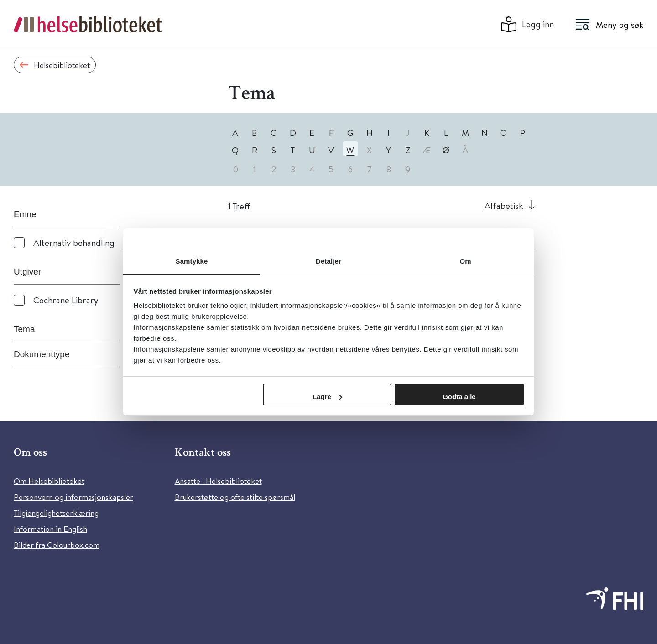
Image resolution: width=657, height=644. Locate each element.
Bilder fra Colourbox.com (57, 545)
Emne (25, 214)
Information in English (50, 529)
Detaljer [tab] (328, 261)
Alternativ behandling (74, 242)
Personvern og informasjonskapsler (73, 497)
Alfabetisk (504, 205)
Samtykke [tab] (192, 261)
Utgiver (27, 272)
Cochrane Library (66, 300)
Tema (24, 329)
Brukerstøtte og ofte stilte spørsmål (235, 497)
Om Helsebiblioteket (49, 481)
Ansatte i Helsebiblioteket (218, 481)
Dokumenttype (42, 354)
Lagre (327, 397)
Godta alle (459, 397)
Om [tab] (465, 261)
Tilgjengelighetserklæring (56, 513)
